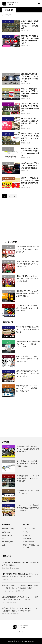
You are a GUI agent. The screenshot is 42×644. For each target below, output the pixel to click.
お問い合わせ (27, 539)
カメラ (4, 580)
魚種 (4, 545)
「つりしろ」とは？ (29, 529)
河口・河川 (6, 568)
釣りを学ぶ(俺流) (8, 542)
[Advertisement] (21, 60)
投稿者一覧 (27, 535)
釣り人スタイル (7, 535)
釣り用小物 (6, 614)
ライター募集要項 (29, 542)
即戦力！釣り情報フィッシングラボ (31, 546)
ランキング (27, 532)
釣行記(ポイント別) (8, 529)
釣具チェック (6, 532)
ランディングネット (8, 591)
